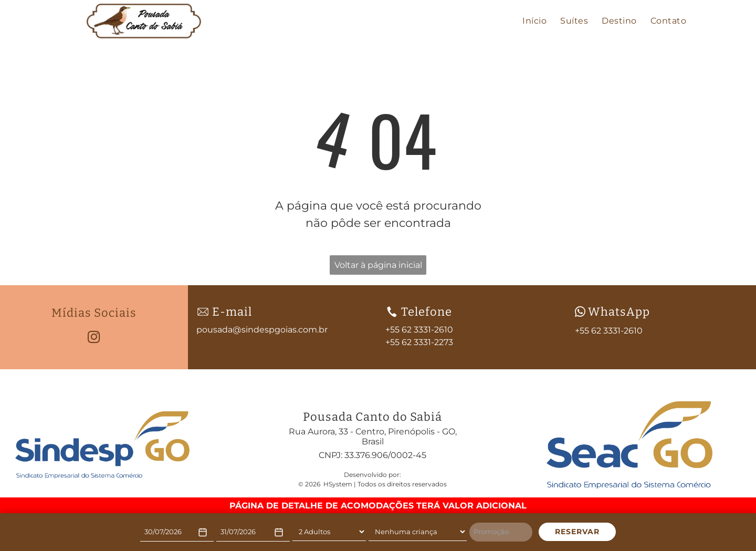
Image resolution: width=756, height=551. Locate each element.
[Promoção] (501, 532)
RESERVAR (577, 532)
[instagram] (94, 338)
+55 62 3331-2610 (609, 331)
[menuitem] (534, 21)
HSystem (338, 484)
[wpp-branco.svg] (580, 311)
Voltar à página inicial (378, 265)
